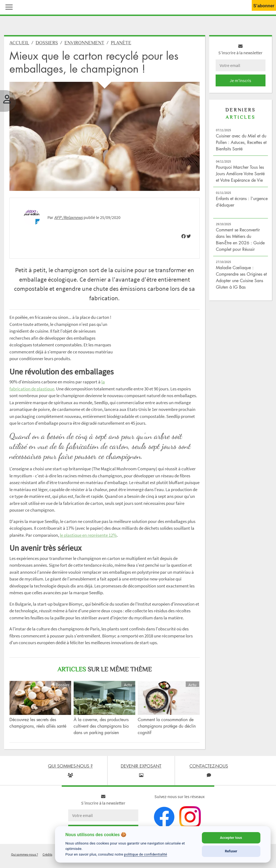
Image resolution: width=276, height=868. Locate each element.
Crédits (47, 854)
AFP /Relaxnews (68, 217)
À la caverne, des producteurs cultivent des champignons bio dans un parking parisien (101, 726)
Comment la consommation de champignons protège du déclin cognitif (167, 726)
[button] (8, 6)
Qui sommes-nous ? (25, 854)
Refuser (231, 851)
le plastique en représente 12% (88, 535)
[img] (184, 236)
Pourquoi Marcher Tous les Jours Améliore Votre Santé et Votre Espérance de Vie (240, 174)
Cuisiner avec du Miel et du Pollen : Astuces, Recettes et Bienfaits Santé (241, 142)
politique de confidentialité (146, 854)
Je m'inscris (240, 80)
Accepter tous (231, 838)
